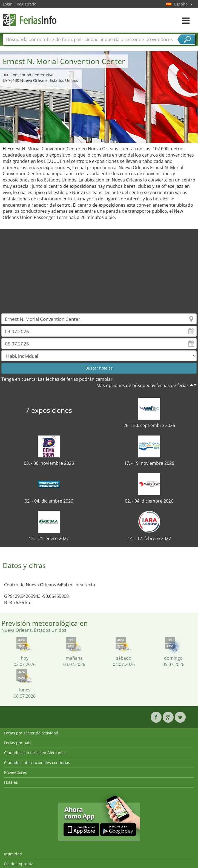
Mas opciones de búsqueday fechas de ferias (143, 385)
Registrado (27, 4)
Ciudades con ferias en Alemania (34, 753)
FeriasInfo (30, 20)
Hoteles (11, 782)
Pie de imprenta (19, 864)
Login (8, 4)
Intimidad (13, 854)
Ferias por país (18, 743)
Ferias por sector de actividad (31, 733)
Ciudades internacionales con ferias (37, 762)
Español (183, 4)
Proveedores (15, 772)
